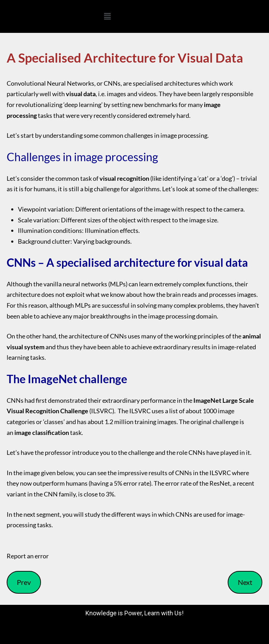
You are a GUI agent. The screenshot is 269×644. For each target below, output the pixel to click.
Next (245, 582)
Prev (24, 582)
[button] (107, 16)
